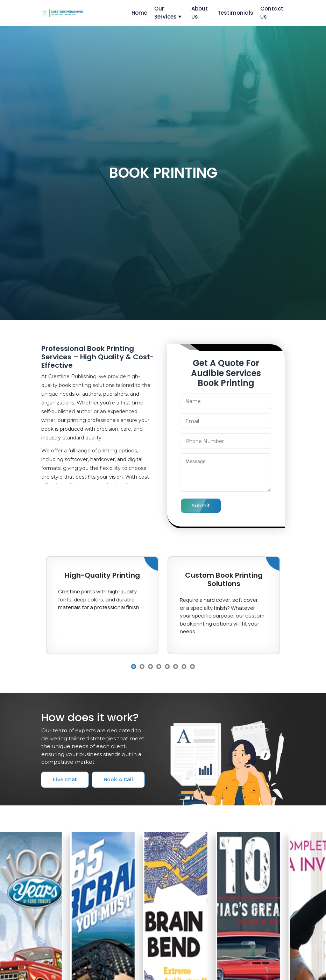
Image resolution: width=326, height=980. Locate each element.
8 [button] (192, 667)
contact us (272, 13)
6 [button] (176, 667)
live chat (65, 780)
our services (168, 13)
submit (201, 506)
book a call (118, 780)
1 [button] (134, 667)
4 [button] (159, 667)
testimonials (235, 13)
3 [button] (150, 667)
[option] (102, 605)
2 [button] (142, 667)
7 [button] (184, 667)
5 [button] (167, 667)
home (139, 13)
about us (200, 13)
